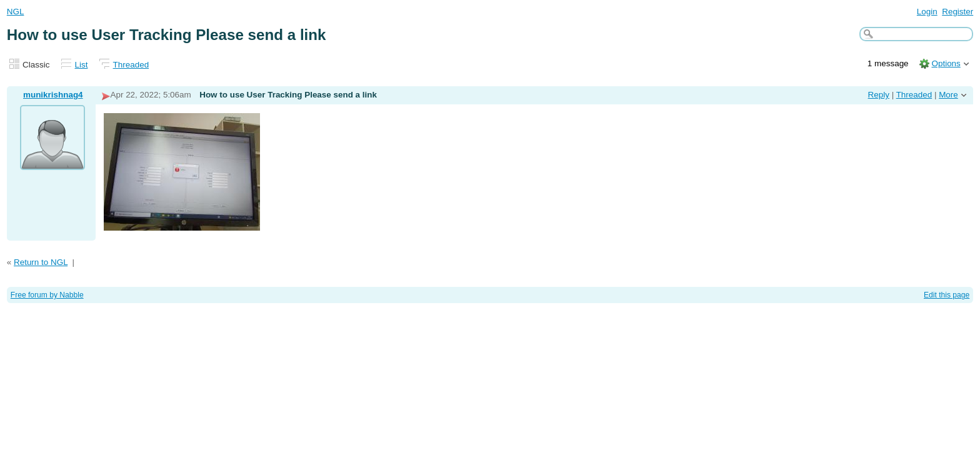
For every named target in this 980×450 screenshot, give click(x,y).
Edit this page (947, 295)
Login (927, 12)
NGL (16, 12)
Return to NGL (41, 262)
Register (957, 12)
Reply (879, 95)
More (948, 95)
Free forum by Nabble (47, 295)
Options (946, 63)
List (82, 65)
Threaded (131, 65)
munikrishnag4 (53, 95)
